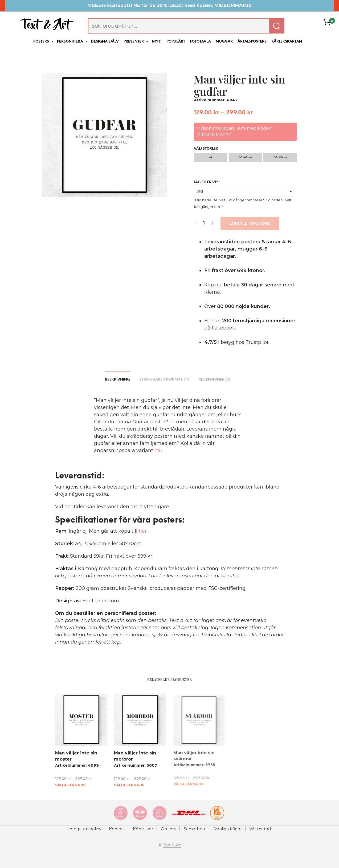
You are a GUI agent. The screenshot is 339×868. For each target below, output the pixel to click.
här (158, 450)
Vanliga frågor (228, 829)
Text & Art (172, 845)
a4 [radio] (211, 157)
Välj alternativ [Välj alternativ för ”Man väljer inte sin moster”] (70, 785)
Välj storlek (206, 149)
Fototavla (200, 42)
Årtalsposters (252, 42)
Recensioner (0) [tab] (214, 380)
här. (143, 531)
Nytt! (157, 42)
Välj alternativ (130, 783)
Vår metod (260, 829)
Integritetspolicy (85, 829)
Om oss (168, 829)
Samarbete (195, 829)
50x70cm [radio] (280, 157)
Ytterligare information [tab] (164, 380)
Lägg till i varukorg (250, 224)
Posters (41, 42)
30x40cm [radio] (245, 157)
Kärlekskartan (287, 42)
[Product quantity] (204, 223)
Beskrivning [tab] (117, 380)
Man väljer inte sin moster (76, 756)
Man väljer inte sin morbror (135, 755)
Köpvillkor (143, 829)
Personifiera (70, 42)
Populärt (176, 42)
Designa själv (105, 42)
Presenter (134, 42)
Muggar (224, 42)
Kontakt (117, 829)
